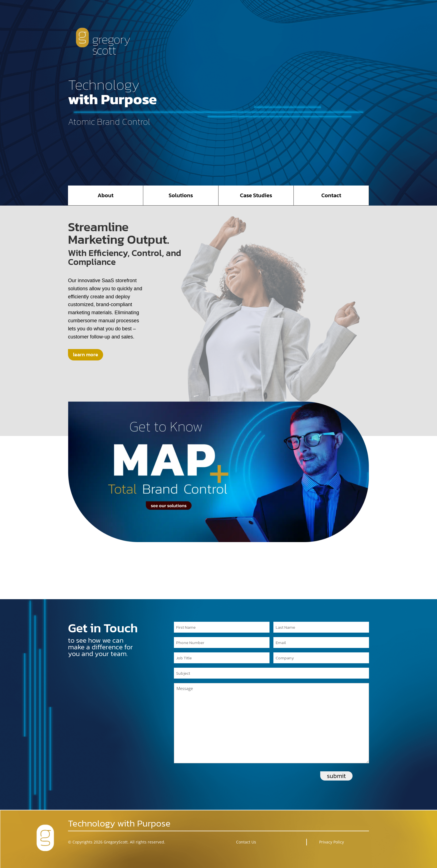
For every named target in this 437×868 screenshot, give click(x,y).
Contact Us (246, 842)
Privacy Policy (332, 842)
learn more (86, 354)
